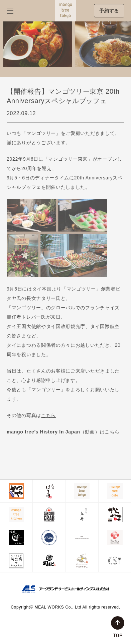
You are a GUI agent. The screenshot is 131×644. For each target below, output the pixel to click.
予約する (109, 11)
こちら (48, 415)
